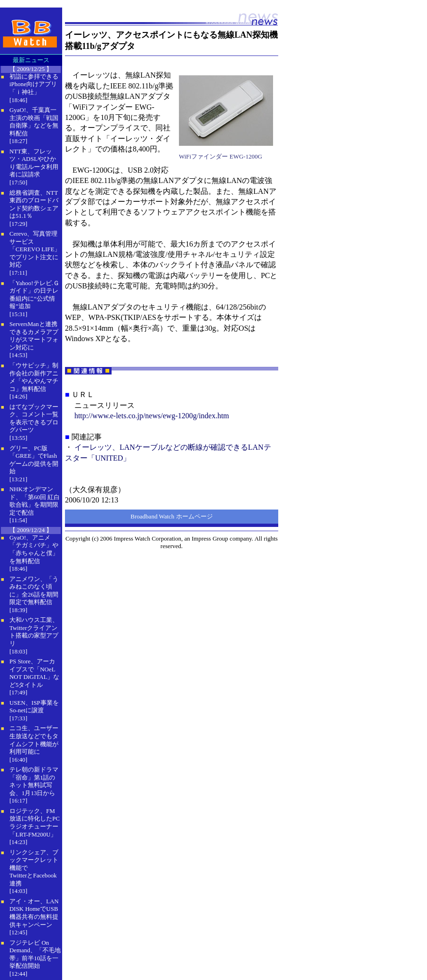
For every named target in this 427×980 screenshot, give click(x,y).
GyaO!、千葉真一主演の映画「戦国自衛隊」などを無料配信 (34, 122)
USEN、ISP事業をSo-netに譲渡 (34, 707)
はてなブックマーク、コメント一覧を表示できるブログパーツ (34, 418)
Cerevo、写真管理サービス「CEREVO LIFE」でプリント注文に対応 (35, 249)
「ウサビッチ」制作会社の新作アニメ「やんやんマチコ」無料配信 (34, 377)
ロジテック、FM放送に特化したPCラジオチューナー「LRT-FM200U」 (35, 823)
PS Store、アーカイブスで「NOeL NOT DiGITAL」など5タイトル (34, 673)
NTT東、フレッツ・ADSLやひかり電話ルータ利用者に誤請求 (34, 163)
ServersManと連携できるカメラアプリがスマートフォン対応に (34, 336)
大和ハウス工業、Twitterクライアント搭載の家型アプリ (34, 632)
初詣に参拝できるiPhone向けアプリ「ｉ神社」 (34, 84)
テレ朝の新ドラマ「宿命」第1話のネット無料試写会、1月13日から (34, 781)
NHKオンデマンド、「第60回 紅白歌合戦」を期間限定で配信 (35, 501)
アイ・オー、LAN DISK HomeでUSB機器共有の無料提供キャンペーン (34, 913)
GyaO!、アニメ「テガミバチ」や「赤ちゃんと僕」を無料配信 (34, 549)
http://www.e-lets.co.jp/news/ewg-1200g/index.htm (152, 416)
